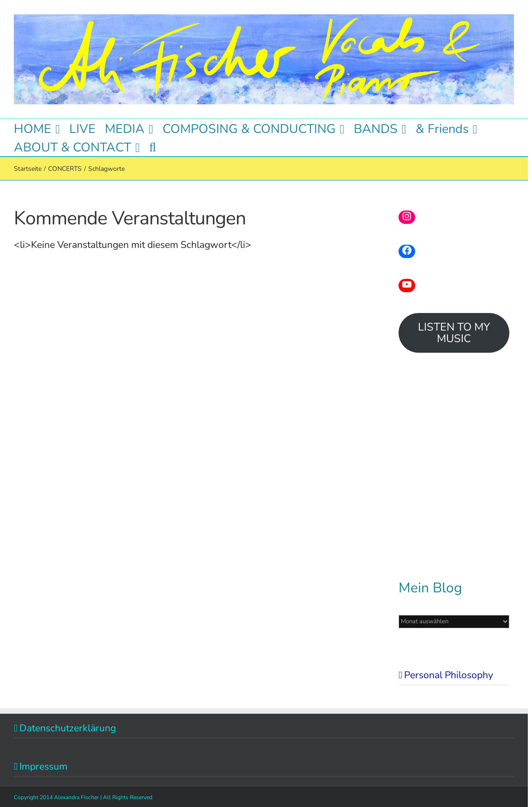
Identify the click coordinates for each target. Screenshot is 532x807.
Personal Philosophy (449, 675)
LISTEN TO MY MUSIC (454, 333)
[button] (153, 147)
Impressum (43, 766)
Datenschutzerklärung (68, 728)
